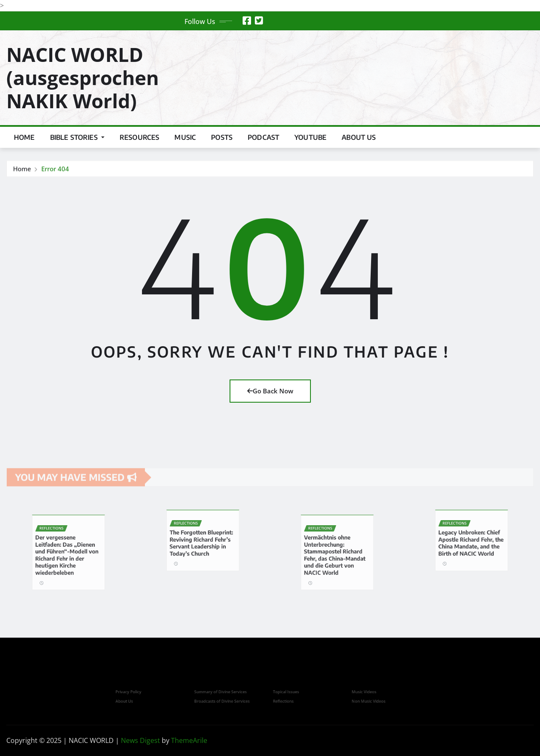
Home (24, 137)
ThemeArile (189, 740)
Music (185, 137)
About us (359, 137)
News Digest (140, 740)
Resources (139, 137)
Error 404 (55, 169)
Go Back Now (270, 391)
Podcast (263, 137)
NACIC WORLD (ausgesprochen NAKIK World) (83, 77)
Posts (222, 137)
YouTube (310, 137)
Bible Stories (77, 137)
